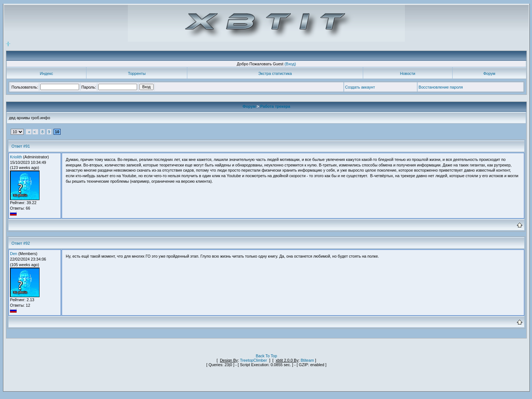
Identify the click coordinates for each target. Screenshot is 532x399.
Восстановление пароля (441, 87)
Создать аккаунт (360, 87)
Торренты (137, 73)
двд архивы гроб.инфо (30, 118)
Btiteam (307, 360)
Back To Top (266, 356)
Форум (489, 73)
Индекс (47, 73)
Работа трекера (275, 106)
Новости (408, 73)
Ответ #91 (21, 146)
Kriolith (16, 157)
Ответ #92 (21, 243)
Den (14, 254)
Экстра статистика (275, 73)
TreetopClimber (253, 360)
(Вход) (290, 64)
